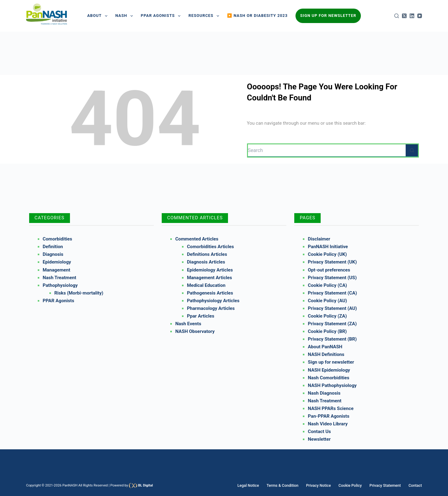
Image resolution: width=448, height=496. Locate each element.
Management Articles (209, 278)
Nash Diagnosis (324, 393)
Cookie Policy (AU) (327, 301)
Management (56, 270)
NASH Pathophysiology (332, 385)
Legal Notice (254, 486)
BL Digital (145, 485)
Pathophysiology (60, 285)
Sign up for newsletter (331, 362)
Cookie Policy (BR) (327, 331)
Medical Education (206, 285)
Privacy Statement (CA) (332, 293)
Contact (415, 486)
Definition (53, 247)
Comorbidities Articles (210, 247)
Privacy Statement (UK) (332, 262)
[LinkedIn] (412, 16)
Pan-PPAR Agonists (328, 416)
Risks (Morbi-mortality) (79, 293)
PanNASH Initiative (328, 247)
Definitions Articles (207, 254)
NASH (125, 16)
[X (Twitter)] (404, 16)
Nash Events (188, 324)
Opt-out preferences (329, 270)
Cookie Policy (352, 486)
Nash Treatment (59, 278)
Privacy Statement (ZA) (332, 324)
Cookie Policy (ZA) (327, 316)
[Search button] (412, 150)
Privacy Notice (322, 486)
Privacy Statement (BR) (332, 339)
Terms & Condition (287, 486)
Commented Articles (197, 239)
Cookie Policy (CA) (327, 285)
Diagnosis (53, 254)
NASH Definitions (326, 354)
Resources (205, 16)
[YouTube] (420, 16)
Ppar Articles (201, 316)
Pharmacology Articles (211, 308)
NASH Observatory (195, 331)
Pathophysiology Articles (213, 301)
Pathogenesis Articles (210, 293)
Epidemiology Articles (210, 270)
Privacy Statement (386, 486)
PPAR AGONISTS (162, 16)
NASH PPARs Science (331, 408)
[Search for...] (327, 150)
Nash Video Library (328, 424)
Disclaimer (319, 239)
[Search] (397, 16)
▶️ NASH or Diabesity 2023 (257, 16)
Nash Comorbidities (328, 378)
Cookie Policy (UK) (327, 254)
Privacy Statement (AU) (332, 308)
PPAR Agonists (58, 301)
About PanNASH (325, 347)
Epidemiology (57, 262)
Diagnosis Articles (206, 262)
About (98, 16)
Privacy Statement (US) (332, 278)
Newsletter (319, 439)
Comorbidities (57, 239)
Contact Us (319, 432)
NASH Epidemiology (329, 370)
